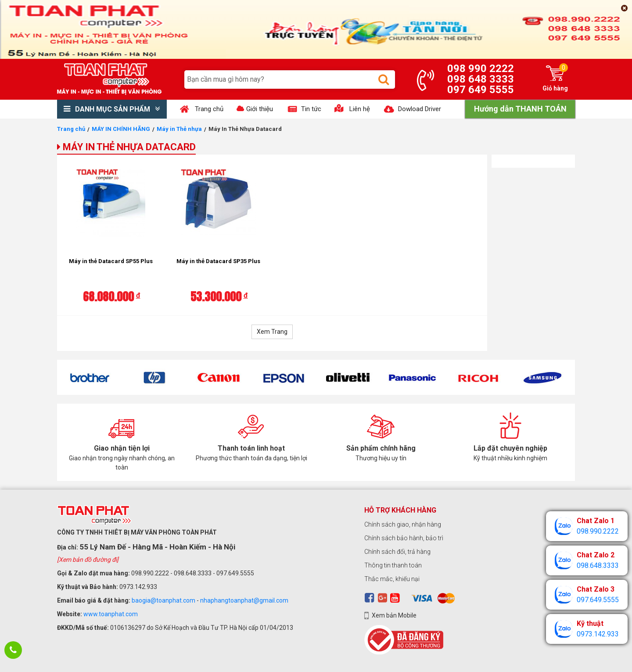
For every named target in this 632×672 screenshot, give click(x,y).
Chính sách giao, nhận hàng (403, 524)
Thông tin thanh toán (393, 565)
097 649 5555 (481, 90)
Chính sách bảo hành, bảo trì (404, 538)
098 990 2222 (481, 69)
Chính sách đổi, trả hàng (397, 552)
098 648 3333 (481, 79)
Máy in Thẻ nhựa (179, 129)
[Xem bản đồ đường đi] (88, 560)
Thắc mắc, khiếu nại (392, 579)
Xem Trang (272, 332)
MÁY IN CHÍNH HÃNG (121, 129)
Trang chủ (71, 129)
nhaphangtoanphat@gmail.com (244, 600)
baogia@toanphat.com (163, 600)
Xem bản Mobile (394, 615)
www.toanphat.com (111, 614)
